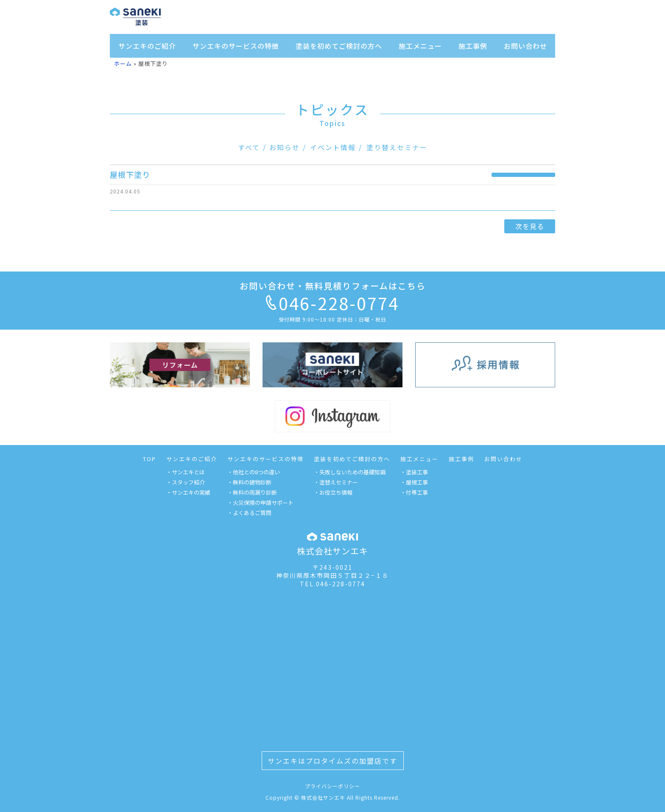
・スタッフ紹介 (186, 482)
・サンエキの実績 (188, 492)
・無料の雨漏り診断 (252, 492)
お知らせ (285, 147)
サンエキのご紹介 (147, 46)
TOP (149, 459)
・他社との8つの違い (254, 472)
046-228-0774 (332, 303)
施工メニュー (420, 46)
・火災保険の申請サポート (260, 503)
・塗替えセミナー (336, 482)
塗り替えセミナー (397, 147)
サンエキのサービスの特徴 (236, 46)
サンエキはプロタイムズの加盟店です (332, 761)
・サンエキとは (186, 472)
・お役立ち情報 (333, 492)
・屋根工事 (414, 482)
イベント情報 (333, 147)
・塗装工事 (414, 472)
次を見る (530, 226)
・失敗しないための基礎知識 (350, 472)
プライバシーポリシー (332, 786)
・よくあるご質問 (249, 513)
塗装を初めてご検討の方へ (339, 46)
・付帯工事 (414, 492)
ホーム (123, 63)
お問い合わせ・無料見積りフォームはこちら (333, 286)
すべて (249, 147)
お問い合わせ (525, 46)
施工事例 (473, 46)
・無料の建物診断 (249, 482)
